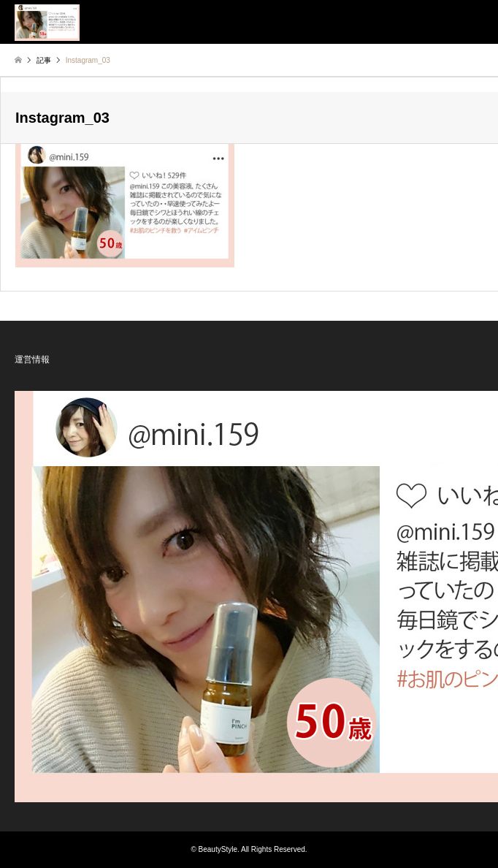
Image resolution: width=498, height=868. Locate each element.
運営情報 (32, 359)
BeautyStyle (218, 849)
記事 (44, 60)
